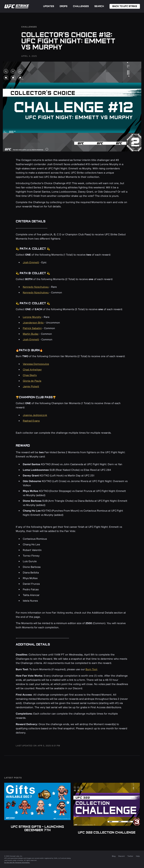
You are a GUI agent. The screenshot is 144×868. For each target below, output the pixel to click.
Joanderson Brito (33, 323)
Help (138, 856)
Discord (121, 856)
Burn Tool (91, 669)
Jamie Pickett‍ (31, 386)
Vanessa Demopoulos (36, 364)
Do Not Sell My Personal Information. (17, 862)
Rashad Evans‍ (31, 421)
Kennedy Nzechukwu (36, 287)
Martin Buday (31, 334)
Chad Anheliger (32, 370)
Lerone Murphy (32, 317)
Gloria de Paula (32, 381)
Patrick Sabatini (32, 328)
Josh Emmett (31, 262)
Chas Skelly (30, 375)
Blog (114, 856)
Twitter (130, 856)
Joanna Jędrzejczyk (35, 415)
